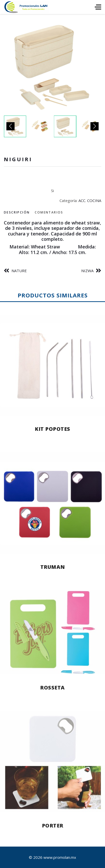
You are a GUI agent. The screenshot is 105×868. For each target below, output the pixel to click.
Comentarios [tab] (49, 212)
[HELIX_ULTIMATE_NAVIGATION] (98, 7)
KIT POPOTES (53, 429)
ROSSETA (53, 688)
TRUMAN (53, 567)
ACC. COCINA (90, 200)
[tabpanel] (53, 238)
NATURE (19, 271)
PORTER (53, 826)
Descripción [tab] (17, 212)
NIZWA (87, 271)
